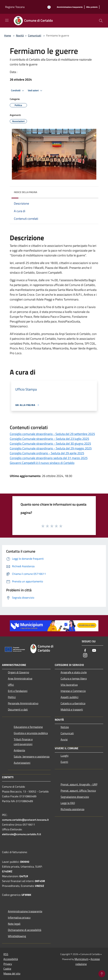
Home (8, 35)
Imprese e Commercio (73, 691)
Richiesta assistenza (72, 809)
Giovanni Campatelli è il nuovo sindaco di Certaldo (42, 463)
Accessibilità (11, 959)
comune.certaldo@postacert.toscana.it (25, 820)
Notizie (65, 727)
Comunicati (35, 35)
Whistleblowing (17, 936)
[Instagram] (85, 655)
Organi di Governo (18, 672)
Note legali (14, 924)
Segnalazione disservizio (75, 797)
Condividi (18, 91)
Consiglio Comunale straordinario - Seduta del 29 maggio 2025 (51, 448)
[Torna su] (102, 974)
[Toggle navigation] (7, 20)
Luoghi (65, 756)
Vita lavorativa (69, 685)
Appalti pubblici (70, 697)
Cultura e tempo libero (74, 678)
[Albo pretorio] (92, 7)
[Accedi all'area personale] (49, 7)
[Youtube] (94, 651)
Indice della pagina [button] (25, 192)
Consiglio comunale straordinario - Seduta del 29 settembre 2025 (52, 434)
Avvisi (64, 739)
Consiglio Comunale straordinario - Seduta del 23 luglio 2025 (49, 439)
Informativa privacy (19, 917)
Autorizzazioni (22, 763)
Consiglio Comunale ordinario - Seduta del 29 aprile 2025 (47, 453)
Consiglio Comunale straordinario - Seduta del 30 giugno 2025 (50, 444)
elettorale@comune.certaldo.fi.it (22, 834)
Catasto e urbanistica (73, 703)
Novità (20, 35)
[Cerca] (101, 21)
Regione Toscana (15, 7)
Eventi (64, 762)
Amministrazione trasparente (25, 911)
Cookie (7, 969)
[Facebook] (85, 651)
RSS (6, 954)
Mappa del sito (12, 973)
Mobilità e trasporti (72, 709)
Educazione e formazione (28, 727)
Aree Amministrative (20, 678)
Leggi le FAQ (68, 803)
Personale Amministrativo (23, 703)
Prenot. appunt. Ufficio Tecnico (78, 791)
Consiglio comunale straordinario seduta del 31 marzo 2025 (49, 458)
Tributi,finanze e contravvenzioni (23, 742)
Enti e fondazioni (18, 691)
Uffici (11, 685)
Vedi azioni (36, 91)
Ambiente (19, 750)
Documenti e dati (18, 709)
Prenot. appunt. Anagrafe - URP (79, 784)
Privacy (8, 964)
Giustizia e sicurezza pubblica (31, 733)
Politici (12, 697)
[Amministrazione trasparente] (70, 7)
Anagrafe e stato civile (74, 672)
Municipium (81, 959)
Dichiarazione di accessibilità (25, 930)
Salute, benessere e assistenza (32, 756)
